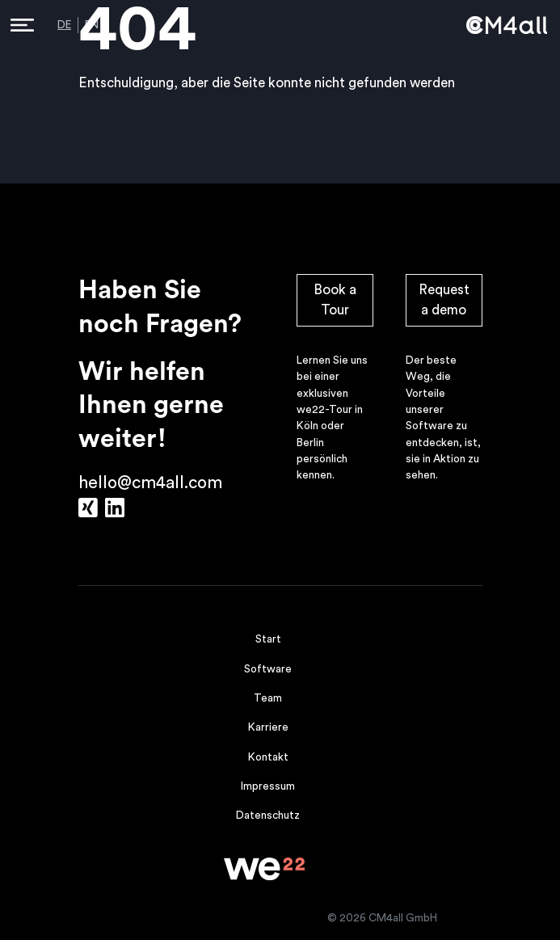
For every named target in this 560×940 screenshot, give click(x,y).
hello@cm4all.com (150, 483)
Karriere (268, 727)
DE (64, 25)
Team (268, 698)
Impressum (268, 786)
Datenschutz (268, 816)
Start (268, 639)
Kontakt (268, 757)
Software (268, 669)
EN (92, 25)
